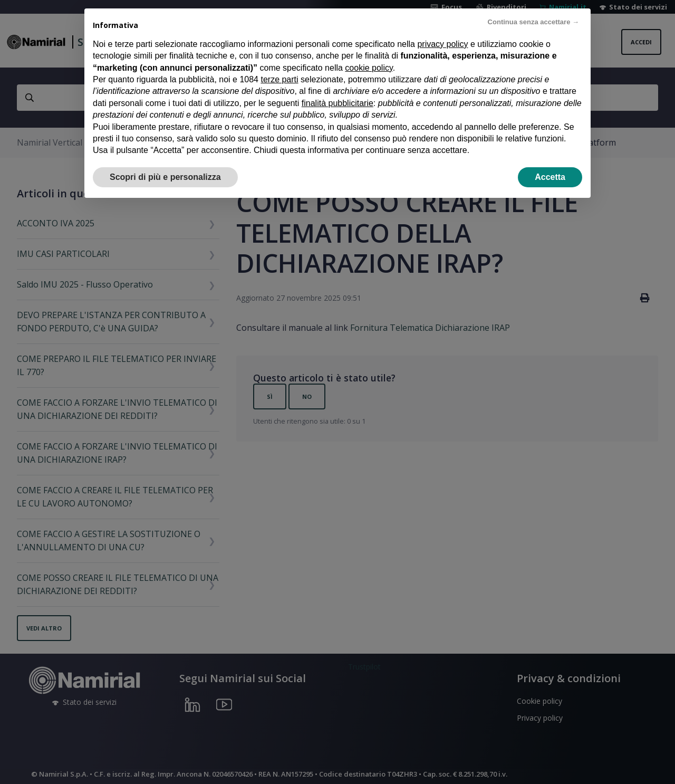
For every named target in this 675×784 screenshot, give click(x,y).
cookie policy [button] (369, 68)
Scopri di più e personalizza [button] (165, 177)
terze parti (279, 79)
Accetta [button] (550, 177)
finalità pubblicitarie (337, 103)
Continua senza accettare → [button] (533, 22)
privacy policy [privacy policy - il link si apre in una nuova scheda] (442, 44)
